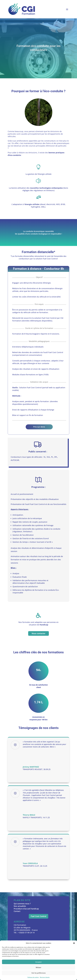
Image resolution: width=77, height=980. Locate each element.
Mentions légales (45, 977)
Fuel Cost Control (38, 916)
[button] (74, 943)
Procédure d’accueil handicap (26, 909)
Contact (17, 911)
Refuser (38, 967)
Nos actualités (20, 906)
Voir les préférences (39, 973)
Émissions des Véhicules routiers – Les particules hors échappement (38, 148)
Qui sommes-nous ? (22, 904)
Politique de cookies (33, 977)
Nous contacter (38, 633)
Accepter (39, 962)
